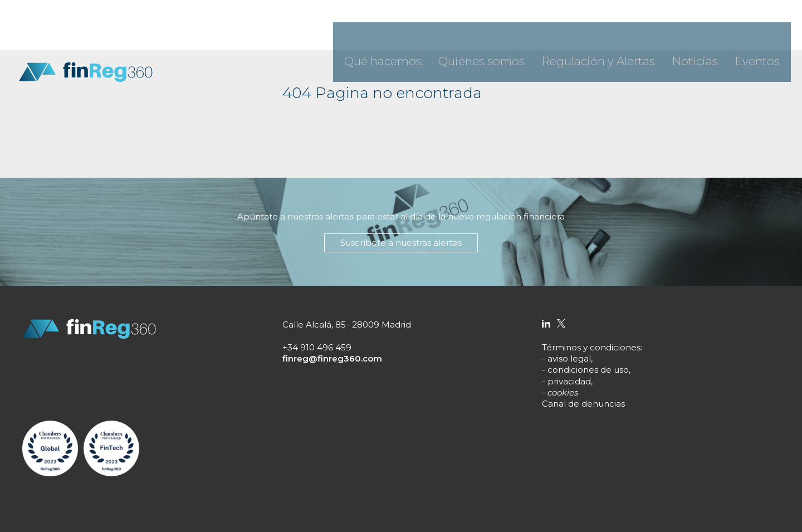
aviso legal (569, 358)
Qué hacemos (481, 33)
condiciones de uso (588, 370)
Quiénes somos (556, 33)
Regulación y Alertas (643, 33)
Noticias (715, 33)
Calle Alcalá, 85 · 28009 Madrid (347, 324)
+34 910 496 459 (317, 347)
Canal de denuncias (583, 404)
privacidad (569, 381)
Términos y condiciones (591, 347)
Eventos (764, 33)
